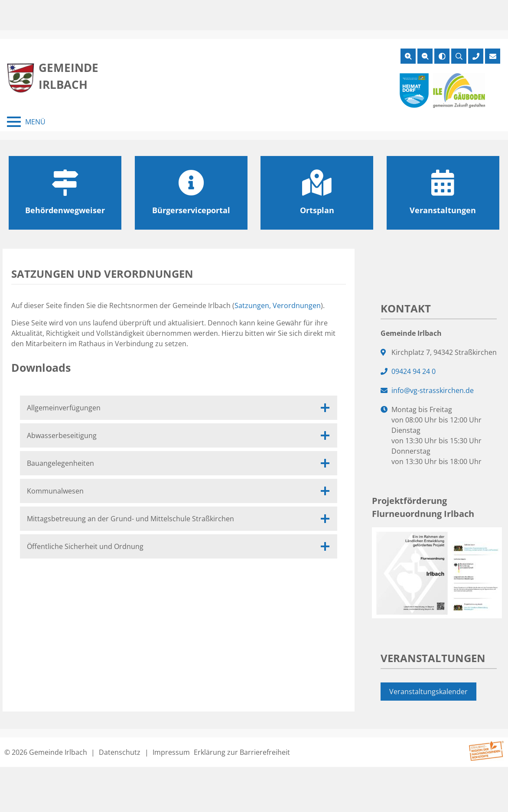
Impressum (171, 752)
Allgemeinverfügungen (179, 408)
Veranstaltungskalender (428, 692)
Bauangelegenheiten (179, 463)
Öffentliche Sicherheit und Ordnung (179, 546)
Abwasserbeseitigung (179, 435)
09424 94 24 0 (414, 371)
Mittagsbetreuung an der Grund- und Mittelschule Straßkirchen (179, 519)
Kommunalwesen (179, 491)
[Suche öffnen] (459, 56)
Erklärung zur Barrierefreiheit (242, 752)
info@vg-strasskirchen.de (433, 390)
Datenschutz (120, 752)
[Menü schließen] (26, 122)
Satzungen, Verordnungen (278, 305)
